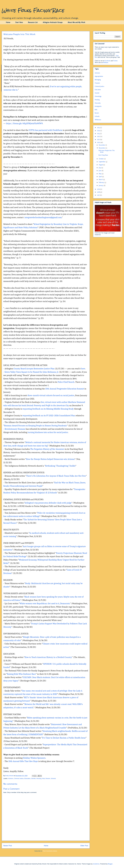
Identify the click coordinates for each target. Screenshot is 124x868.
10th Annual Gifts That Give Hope (23, 761)
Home (8, 22)
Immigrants (98, 106)
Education (27, 778)
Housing (39, 778)
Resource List (33, 22)
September (102, 162)
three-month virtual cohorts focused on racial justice (51, 395)
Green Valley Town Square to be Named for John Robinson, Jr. (32, 372)
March (101, 180)
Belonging (98, 80)
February (102, 182)
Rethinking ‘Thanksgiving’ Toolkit (60, 466)
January (101, 185)
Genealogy (98, 96)
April (100, 177)
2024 (99, 131)
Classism (97, 83)
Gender (33, 778)
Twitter (115, 61)
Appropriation (99, 76)
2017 (99, 195)
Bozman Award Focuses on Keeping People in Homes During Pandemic (36, 426)
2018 (99, 192)
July (100, 168)
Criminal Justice (19, 778)
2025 (99, 128)
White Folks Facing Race (33, 10)
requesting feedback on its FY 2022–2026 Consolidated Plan (49, 416)
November (102, 148)
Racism (48, 778)
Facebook (108, 61)
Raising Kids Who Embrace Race (21, 674)
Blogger (110, 864)
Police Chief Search (66, 382)
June (100, 171)
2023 (99, 134)
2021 (99, 139)
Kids (43, 778)
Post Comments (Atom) (50, 851)
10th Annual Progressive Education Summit (65, 389)
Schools (53, 778)
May (100, 174)
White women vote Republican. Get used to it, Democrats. (45, 603)
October (101, 159)
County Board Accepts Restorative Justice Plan (34, 369)
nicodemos (96, 864)
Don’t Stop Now (103, 155)
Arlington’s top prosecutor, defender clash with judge (48, 503)
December (102, 145)
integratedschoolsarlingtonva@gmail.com (43, 217)
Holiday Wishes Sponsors (34, 758)
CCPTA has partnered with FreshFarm (46, 130)
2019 (99, 189)
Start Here (19, 22)
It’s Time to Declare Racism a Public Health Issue (64, 738)
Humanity (98, 103)
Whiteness (98, 120)
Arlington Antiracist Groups (53, 22)
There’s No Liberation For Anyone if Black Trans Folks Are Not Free (56, 476)
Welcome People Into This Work (107, 151)
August (101, 165)
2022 (99, 136)
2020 (99, 142)
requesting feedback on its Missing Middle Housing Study (48, 409)
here (83, 369)
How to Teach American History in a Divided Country (48, 657)
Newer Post (8, 846)
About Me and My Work (76, 22)
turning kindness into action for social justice (48, 432)
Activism (11, 778)
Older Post (84, 846)
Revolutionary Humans (15, 429)
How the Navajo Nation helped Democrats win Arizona (50, 459)
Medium (106, 62)
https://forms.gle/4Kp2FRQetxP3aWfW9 (24, 123)
